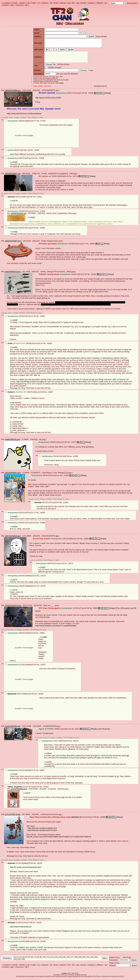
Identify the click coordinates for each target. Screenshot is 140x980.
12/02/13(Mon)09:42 (52, 178)
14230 (39, 865)
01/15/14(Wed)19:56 (19, 865)
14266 (86, 540)
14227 (42, 772)
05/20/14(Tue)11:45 (21, 318)
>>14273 (14, 592)
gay (12, 5)
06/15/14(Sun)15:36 (25, 394)
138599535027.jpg (13, 175)
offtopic (100, 3)
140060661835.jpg (19, 215)
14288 (75, 458)
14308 (91, 95)
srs (39, 3)
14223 (76, 743)
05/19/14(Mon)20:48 (19, 198)
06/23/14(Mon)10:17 (21, 122)
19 (80, 959)
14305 (49, 345)
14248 (41, 695)
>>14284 (14, 528)
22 (92, 959)
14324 (43, 122)
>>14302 (14, 349)
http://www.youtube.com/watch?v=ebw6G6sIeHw (56, 627)
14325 (37, 152)
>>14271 (14, 581)
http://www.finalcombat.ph (21, 928)
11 (48, 959)
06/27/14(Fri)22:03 (20, 160)
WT (136, 3)
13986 (103, 819)
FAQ (46, 83)
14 (60, 959)
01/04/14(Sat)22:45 (20, 772)
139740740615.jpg (13, 538)
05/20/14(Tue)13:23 (21, 213)
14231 (43, 666)
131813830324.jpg (13, 728)
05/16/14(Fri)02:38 (54, 458)
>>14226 (14, 776)
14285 (42, 514)
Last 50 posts (104, 731)
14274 (43, 588)
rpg (77, 3)
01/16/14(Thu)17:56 (19, 924)
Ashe (10, 345)
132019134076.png (13, 607)
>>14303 (14, 233)
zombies (5, 5)
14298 (92, 245)
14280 (66, 477)
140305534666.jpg (13, 92)
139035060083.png (19, 791)
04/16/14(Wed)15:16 (21, 577)
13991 (42, 635)
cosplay (91, 3)
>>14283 (14, 518)
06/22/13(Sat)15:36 (20, 635)
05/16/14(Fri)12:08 (62, 276)
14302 (42, 318)
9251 (77, 731)
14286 (42, 524)
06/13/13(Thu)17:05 (62, 819)
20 (84, 959)
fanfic (16, 3)
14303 (42, 213)
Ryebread (12, 695)
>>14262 (32, 219)
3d (51, 3)
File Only (127, 959)
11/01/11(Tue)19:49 (63, 610)
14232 (39, 924)
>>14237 (27, 795)
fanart (56, 3)
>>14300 (14, 322)
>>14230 (14, 947)
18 (76, 959)
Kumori (11, 394)
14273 (43, 577)
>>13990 (43, 639)
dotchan (11, 198)
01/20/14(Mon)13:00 (21, 943)
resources (19, 5)
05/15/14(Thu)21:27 (21, 514)
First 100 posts (122, 610)
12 (52, 959)
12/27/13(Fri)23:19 (54, 743)
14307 (50, 394)
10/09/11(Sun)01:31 (54, 731)
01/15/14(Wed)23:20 (21, 666)
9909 (95, 610)
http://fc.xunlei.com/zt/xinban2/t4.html (26, 869)
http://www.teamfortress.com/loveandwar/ (24, 115)
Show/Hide (98, 88)
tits (73, 3)
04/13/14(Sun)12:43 (55, 540)
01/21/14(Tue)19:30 (22, 788)
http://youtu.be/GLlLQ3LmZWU (48, 99)
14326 (41, 160)
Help (90, 72)
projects (45, 3)
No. (86, 95)
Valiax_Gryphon (15, 788)
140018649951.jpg (13, 474)
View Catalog (58, 85)
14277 (74, 444)
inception (7, 3)
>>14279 (14, 202)
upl (26, 5)
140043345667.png (13, 243)
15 (64, 959)
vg (105, 3)
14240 (43, 943)
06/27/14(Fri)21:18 (18, 152)
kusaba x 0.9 (66, 975)
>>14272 (14, 596)
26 (23, 961)
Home (130, 3)
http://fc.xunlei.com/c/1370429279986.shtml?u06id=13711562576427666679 (59, 838)
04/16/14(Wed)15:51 (21, 588)
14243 (46, 788)
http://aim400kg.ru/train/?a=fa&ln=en (32, 383)
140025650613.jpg (13, 273)
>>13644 (48, 755)
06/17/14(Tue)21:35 (60, 95)
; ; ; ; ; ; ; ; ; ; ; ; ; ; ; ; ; (117, 3)
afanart (63, 3)
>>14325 (14, 164)
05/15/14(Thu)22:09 (21, 524)
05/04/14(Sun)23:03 (52, 444)
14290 (93, 276)
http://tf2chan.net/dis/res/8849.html (42, 830)
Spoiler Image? (53, 69)
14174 (75, 178)
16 (68, 959)
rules (40, 83)
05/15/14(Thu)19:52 (46, 504)
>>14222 (48, 764)
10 (44, 959)
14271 (71, 565)
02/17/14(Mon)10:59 (20, 695)
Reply (108, 95)
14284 (66, 504)
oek (69, 3)
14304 (42, 230)
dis (29, 3)
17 (72, 959)
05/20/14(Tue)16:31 (24, 345)
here (33, 390)
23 (96, 959)
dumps (83, 3)
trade (34, 3)
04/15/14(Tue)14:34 (49, 565)
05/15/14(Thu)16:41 (44, 477)
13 (56, 959)
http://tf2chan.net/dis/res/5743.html (42, 832)
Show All (105, 88)
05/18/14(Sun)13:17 (61, 245)
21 (88, 959)
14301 (39, 198)
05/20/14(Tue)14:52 (21, 230)
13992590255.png (12, 441)
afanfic (22, 3)
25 (19, 961)
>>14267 (42, 569)
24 (15, 961)
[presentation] (65, 59)
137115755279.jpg (13, 816)
